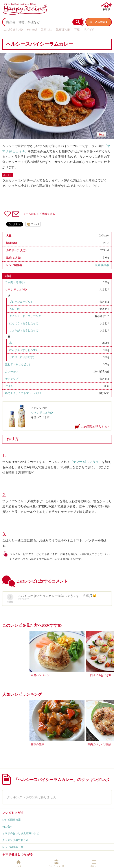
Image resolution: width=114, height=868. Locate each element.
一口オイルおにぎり (99, 675)
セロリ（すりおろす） (22, 357)
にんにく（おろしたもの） (25, 323)
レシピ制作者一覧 (13, 847)
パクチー (39, 393)
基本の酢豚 (37, 744)
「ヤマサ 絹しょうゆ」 (86, 462)
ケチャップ (12, 379)
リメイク (89, 29)
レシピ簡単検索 (11, 820)
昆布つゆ (46, 29)
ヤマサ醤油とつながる (18, 854)
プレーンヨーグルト (21, 302)
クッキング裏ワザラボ (15, 840)
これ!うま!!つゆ (13, 29)
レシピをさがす (13, 813)
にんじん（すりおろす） (24, 350)
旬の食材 (7, 826)
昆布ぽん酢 (63, 29)
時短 (77, 29)
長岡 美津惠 (102, 265)
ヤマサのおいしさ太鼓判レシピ (21, 833)
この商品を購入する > (95, 427)
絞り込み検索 (97, 22)
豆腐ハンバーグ (40, 675)
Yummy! (32, 29)
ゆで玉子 (10, 393)
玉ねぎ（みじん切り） (18, 364)
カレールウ (12, 372)
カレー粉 (15, 309)
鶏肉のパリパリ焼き (99, 744)
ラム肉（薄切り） (16, 282)
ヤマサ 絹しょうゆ (16, 289)
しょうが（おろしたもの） (25, 330)
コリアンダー (36, 316)
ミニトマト (25, 393)
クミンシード (17, 316)
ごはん (9, 386)
